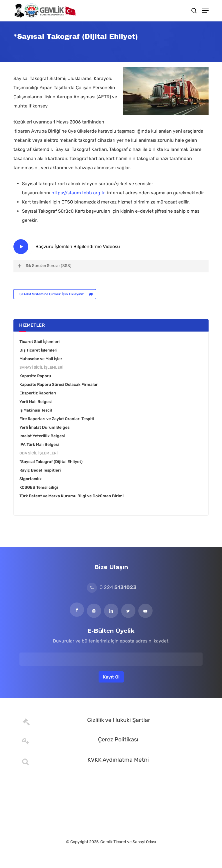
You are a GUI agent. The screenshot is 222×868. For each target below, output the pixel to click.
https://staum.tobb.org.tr (79, 193)
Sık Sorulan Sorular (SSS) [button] (44, 266)
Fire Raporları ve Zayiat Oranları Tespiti (57, 419)
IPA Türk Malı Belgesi (39, 445)
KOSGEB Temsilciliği (39, 487)
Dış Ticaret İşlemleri (38, 350)
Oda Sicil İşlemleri (39, 453)
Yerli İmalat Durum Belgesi (45, 427)
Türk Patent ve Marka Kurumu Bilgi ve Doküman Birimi (72, 496)
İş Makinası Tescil (36, 410)
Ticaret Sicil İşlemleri (40, 342)
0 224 (112, 587)
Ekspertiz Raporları (38, 393)
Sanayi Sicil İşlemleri (41, 367)
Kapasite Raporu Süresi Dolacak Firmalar (59, 385)
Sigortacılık (31, 479)
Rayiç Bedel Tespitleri (40, 470)
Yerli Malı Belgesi (36, 402)
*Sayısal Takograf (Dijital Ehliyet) (51, 462)
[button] (205, 11)
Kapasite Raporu (35, 376)
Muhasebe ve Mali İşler (41, 359)
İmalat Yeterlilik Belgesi (42, 436)
